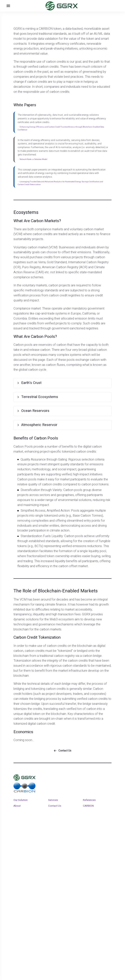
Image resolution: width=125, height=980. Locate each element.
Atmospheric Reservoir (29, 420)
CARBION (88, 810)
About (17, 810)
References (89, 804)
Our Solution (21, 804)
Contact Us (55, 810)
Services (53, 804)
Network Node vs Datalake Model (33, 159)
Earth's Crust (22, 380)
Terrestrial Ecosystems (29, 398)
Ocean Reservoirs (26, 409)
